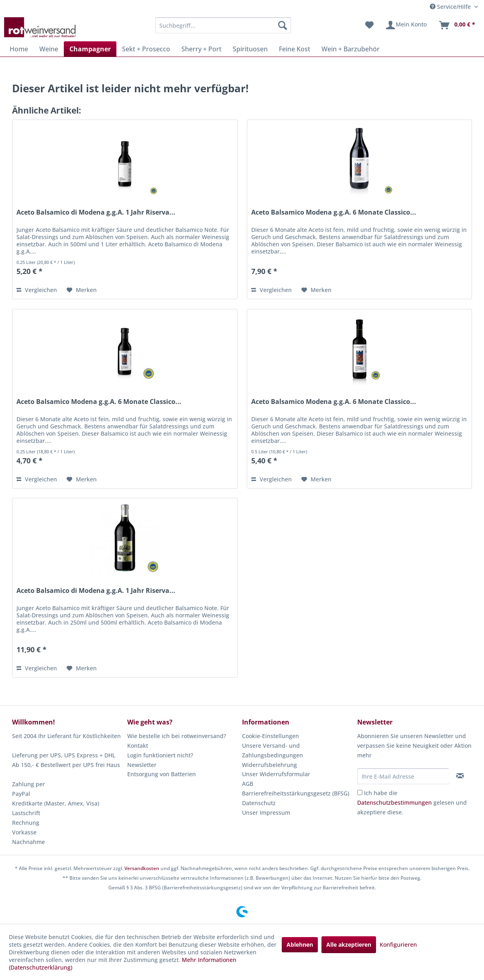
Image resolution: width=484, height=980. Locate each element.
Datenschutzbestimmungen (395, 802)
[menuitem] (223, 25)
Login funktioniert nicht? (160, 755)
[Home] (19, 49)
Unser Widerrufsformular (276, 774)
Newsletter (142, 765)
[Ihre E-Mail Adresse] (403, 776)
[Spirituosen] (250, 49)
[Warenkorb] (457, 25)
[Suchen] (283, 25)
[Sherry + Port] (201, 49)
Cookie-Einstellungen (270, 736)
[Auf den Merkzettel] (82, 290)
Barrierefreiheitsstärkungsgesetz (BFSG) (296, 793)
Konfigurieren (398, 944)
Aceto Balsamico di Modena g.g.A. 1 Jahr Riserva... (96, 212)
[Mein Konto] (406, 25)
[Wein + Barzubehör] (351, 49)
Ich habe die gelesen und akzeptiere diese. (412, 802)
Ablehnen (300, 944)
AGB (248, 784)
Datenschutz (259, 803)
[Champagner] (90, 49)
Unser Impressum (266, 813)
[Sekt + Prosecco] (146, 49)
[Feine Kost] (295, 49)
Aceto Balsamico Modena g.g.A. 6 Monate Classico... (334, 212)
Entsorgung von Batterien (162, 774)
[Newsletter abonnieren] (460, 776)
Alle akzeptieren (349, 944)
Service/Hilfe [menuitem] (451, 7)
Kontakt (138, 746)
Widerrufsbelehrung (269, 765)
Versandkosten (142, 868)
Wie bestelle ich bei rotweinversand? (177, 736)
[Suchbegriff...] (223, 25)
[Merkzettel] (369, 25)
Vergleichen (37, 290)
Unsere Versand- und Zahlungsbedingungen (273, 750)
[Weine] (49, 49)
